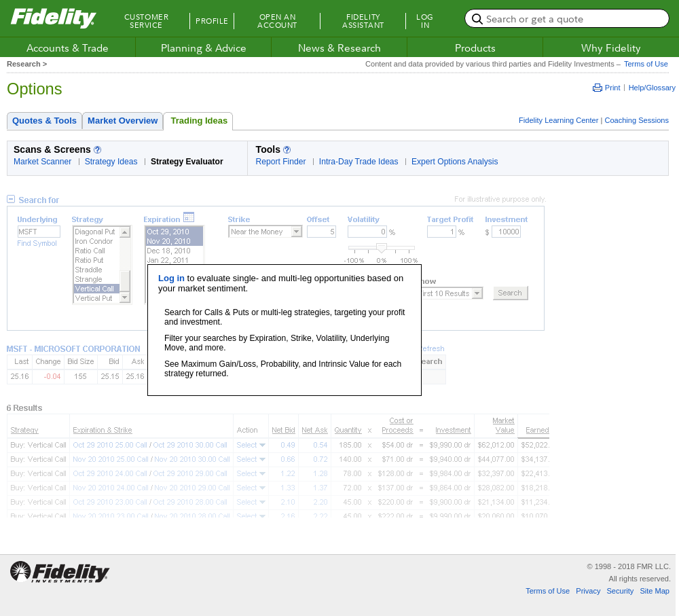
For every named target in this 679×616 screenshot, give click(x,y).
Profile (212, 21)
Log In (425, 21)
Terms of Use (644, 64)
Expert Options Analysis (455, 162)
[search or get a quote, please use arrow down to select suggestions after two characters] (567, 18)
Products (475, 48)
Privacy (588, 591)
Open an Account (277, 21)
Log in (171, 278)
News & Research (339, 48)
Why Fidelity (611, 48)
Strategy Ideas (111, 162)
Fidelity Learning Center (558, 120)
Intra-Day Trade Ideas (359, 162)
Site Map (655, 591)
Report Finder (281, 162)
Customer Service (146, 21)
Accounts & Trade (68, 48)
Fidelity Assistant (363, 21)
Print (607, 88)
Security (620, 591)
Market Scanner (42, 162)
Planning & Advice (204, 48)
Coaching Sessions (637, 120)
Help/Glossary (652, 88)
